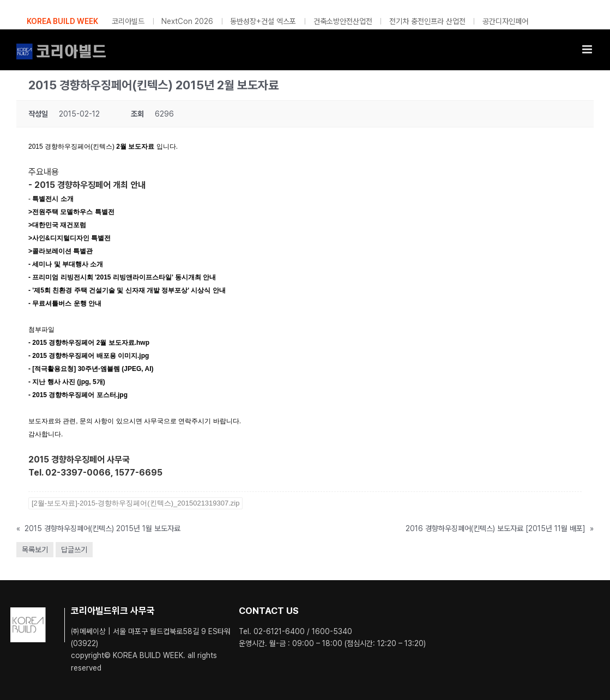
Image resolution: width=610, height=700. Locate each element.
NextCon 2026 (187, 21)
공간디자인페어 (505, 21)
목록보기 (35, 550)
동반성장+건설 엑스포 (263, 21)
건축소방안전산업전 (343, 21)
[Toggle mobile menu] (588, 49)
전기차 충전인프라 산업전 (427, 21)
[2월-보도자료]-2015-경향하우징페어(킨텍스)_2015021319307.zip (135, 503)
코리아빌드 (128, 21)
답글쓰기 (74, 550)
